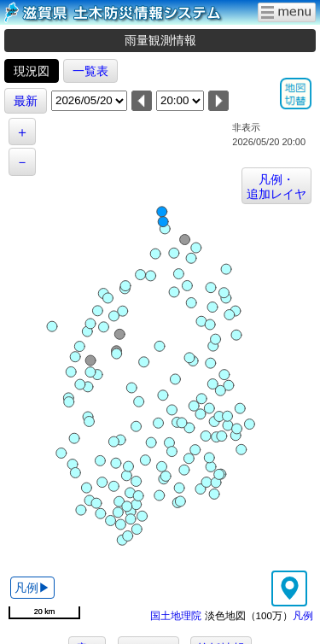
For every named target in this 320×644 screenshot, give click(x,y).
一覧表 (90, 71)
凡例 (303, 615)
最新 (26, 101)
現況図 (32, 71)
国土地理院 (176, 615)
